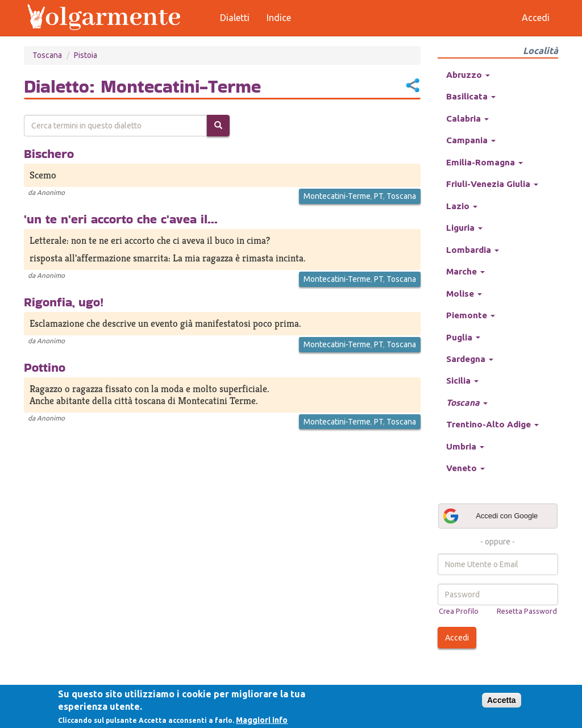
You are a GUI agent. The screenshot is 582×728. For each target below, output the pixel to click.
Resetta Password (527, 611)
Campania (471, 140)
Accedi (457, 638)
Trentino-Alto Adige (492, 424)
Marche (465, 271)
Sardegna (470, 359)
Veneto (465, 468)
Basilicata (471, 96)
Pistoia (86, 55)
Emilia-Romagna (485, 162)
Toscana (47, 55)
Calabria (467, 118)
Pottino (45, 367)
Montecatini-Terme (337, 196)
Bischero (49, 153)
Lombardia (473, 250)
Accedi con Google (490, 516)
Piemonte (471, 315)
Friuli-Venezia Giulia (492, 184)
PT (379, 196)
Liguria (464, 228)
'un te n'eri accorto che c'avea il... (121, 219)
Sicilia (462, 380)
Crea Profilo (459, 611)
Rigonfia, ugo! (64, 302)
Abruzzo (468, 75)
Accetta (502, 700)
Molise (464, 294)
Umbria (465, 446)
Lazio (462, 206)
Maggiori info (262, 720)
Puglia (463, 337)
